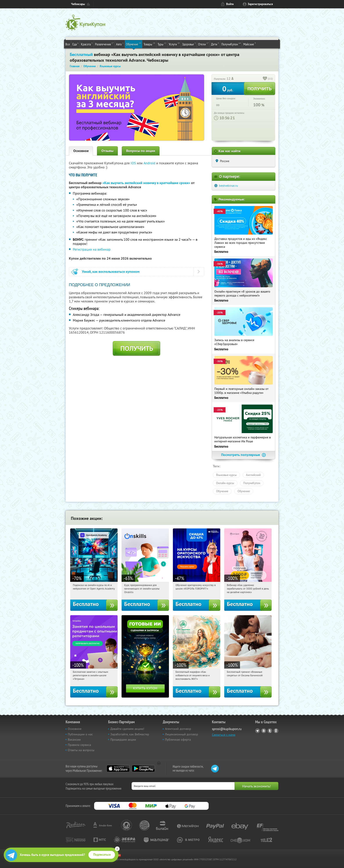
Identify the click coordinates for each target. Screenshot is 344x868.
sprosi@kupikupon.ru (227, 729)
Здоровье (189, 44)
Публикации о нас (80, 734)
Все (68, 44)
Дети (215, 44)
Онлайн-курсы (225, 483)
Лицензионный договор (182, 734)
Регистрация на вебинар (92, 249)
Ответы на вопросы (81, 750)
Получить (137, 348)
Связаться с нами (224, 735)
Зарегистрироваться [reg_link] (260, 4)
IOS (134, 163)
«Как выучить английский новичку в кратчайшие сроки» (146, 183)
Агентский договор (178, 729)
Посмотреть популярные (244, 455)
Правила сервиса (79, 745)
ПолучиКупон (231, 44)
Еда (75, 44)
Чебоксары (78, 4)
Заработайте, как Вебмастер (130, 734)
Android (150, 163)
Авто (120, 44)
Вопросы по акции (141, 151)
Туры (162, 44)
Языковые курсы (226, 475)
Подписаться (102, 855)
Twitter (270, 731)
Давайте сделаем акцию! (127, 729)
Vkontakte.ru (264, 731)
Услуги (174, 44)
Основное (81, 151)
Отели (203, 44)
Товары (149, 44)
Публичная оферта (178, 740)
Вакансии (74, 740)
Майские (250, 44)
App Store (118, 769)
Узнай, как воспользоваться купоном (111, 272)
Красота (87, 44)
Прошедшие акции (123, 740)
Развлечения (104, 44)
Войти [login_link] (230, 4)
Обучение (133, 44)
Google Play (143, 769)
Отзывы (107, 151)
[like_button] (265, 79)
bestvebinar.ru (228, 186)
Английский (253, 475)
